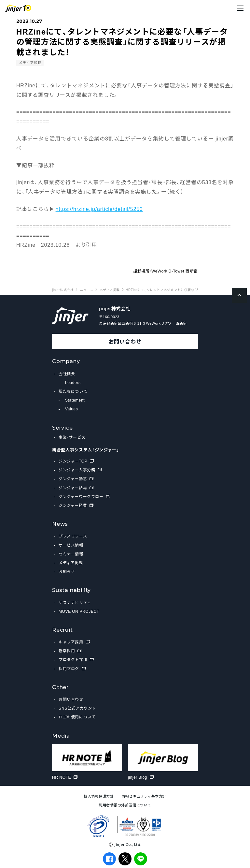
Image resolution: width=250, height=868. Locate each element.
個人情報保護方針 (99, 796)
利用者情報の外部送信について (125, 805)
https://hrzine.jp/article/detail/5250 (99, 209)
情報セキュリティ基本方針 (144, 796)
